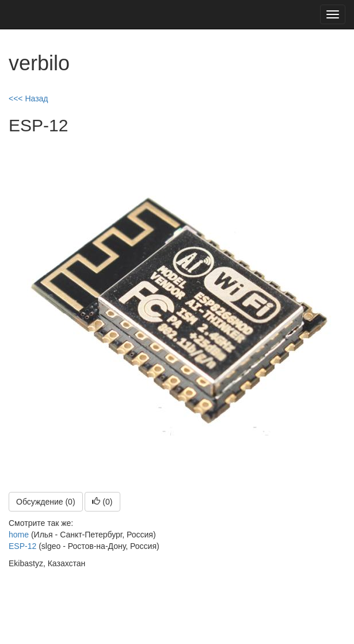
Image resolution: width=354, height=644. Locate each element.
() (102, 502)
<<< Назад (28, 99)
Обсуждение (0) (46, 502)
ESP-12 (22, 546)
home (19, 535)
